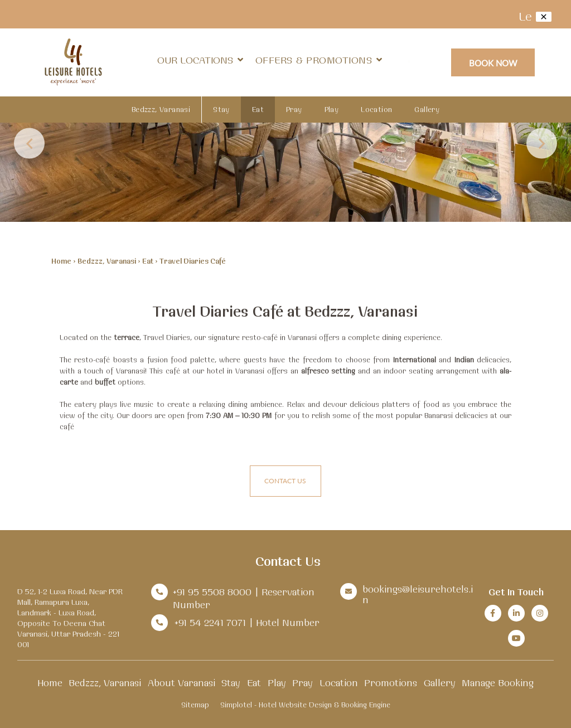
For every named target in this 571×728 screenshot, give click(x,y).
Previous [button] (29, 144)
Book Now (493, 63)
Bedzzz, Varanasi (161, 109)
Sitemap (195, 705)
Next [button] (542, 144)
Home (61, 261)
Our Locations (200, 60)
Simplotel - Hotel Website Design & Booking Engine (305, 705)
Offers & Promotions (314, 60)
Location (376, 109)
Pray (294, 109)
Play (332, 109)
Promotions (391, 683)
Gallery (427, 109)
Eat (258, 109)
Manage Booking (498, 683)
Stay (221, 109)
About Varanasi (182, 683)
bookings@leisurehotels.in (418, 594)
